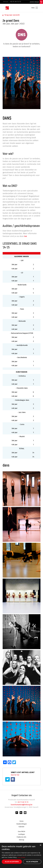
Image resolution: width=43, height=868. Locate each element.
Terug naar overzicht (12, 15)
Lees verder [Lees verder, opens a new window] (21, 857)
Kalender (22, 827)
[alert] (21, 855)
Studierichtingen (21, 824)
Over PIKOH (22, 832)
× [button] (40, 845)
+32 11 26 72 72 (23, 802)
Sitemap (22, 840)
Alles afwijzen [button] (32, 862)
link (26, 236)
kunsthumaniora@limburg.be (22, 805)
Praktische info (21, 838)
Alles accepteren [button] (12, 862)
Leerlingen (21, 835)
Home (22, 821)
